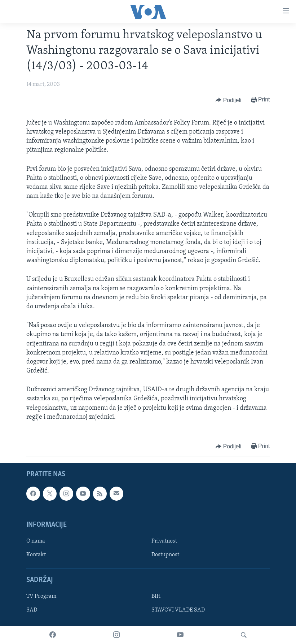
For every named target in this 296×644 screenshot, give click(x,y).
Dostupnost (165, 555)
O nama (36, 541)
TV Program (41, 597)
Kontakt (36, 555)
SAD (32, 610)
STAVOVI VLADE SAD (178, 610)
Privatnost (164, 541)
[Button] (228, 100)
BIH (156, 597)
